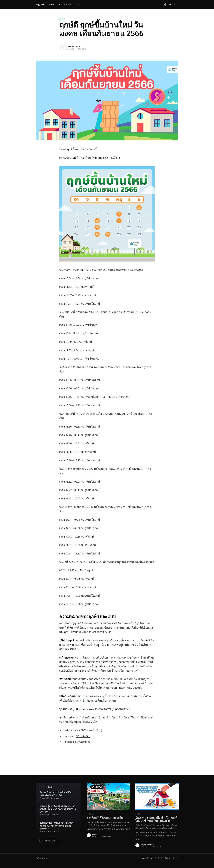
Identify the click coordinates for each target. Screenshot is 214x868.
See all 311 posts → (49, 837)
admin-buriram (73, 46)
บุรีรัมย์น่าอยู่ (84, 736)
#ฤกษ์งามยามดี (68, 158)
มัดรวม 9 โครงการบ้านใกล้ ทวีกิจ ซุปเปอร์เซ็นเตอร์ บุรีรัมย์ (55, 790)
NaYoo (39, 858)
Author (68, 4)
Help (77, 4)
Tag (59, 4)
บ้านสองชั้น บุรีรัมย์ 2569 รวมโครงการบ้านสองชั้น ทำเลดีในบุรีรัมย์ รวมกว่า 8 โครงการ (58, 805)
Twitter (168, 858)
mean (94, 831)
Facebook (158, 858)
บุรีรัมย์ (62, 19)
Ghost (176, 858)
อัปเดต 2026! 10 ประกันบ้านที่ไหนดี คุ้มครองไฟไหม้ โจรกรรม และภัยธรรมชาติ (56, 822)
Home (52, 4)
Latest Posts (147, 858)
